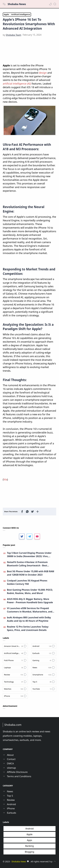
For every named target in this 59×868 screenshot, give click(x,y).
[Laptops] (15, 667)
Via (5, 479)
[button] (50, 4)
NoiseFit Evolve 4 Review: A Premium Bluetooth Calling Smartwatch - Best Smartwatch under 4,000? (27, 564)
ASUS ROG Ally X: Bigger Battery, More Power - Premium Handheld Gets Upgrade (30, 601)
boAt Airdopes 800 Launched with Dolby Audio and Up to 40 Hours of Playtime (29, 619)
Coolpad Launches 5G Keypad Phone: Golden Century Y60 (27, 582)
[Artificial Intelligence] (15, 653)
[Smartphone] (44, 675)
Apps (29, 840)
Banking (30, 846)
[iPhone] (15, 696)
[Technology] (15, 682)
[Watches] (15, 689)
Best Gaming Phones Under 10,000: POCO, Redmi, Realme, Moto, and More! (30, 591)
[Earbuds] (44, 653)
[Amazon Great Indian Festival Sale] (15, 646)
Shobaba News (17, 4)
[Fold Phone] (15, 660)
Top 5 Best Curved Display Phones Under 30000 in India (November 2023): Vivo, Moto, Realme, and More (29, 555)
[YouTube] (44, 689)
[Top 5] (44, 682)
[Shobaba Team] (14, 35)
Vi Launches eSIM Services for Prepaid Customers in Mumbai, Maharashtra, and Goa (30, 610)
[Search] (55, 4)
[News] (44, 667)
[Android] (44, 646)
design (43, 73)
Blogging (30, 852)
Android (29, 829)
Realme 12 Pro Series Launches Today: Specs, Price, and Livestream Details (28, 628)
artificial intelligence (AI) (17, 84)
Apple (30, 834)
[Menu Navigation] (4, 4)
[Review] (15, 675)
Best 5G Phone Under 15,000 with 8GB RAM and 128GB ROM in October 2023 (31, 573)
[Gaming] (44, 660)
